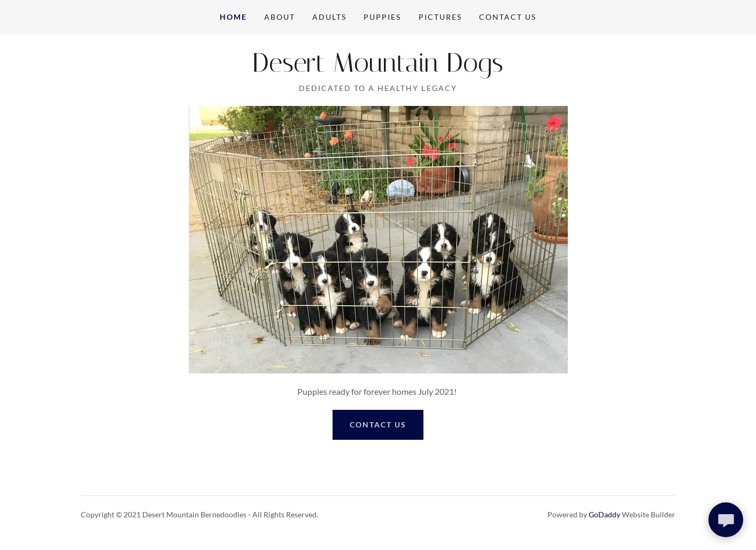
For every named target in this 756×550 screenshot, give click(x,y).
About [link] (280, 17)
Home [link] (233, 17)
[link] (378, 68)
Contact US (378, 425)
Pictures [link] (440, 17)
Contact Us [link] (508, 17)
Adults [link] (329, 17)
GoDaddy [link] (604, 514)
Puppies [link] (382, 17)
